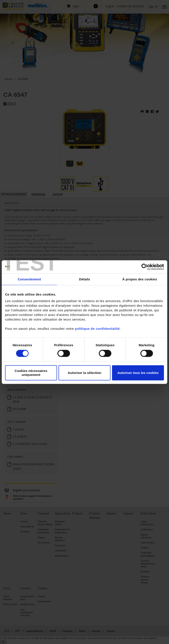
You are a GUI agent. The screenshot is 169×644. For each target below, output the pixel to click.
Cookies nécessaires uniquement (31, 373)
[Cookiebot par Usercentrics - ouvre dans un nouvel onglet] (145, 267)
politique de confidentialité (97, 329)
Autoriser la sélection (85, 373)
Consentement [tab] (29, 279)
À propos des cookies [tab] (140, 279)
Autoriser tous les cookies (138, 373)
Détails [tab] (84, 279)
